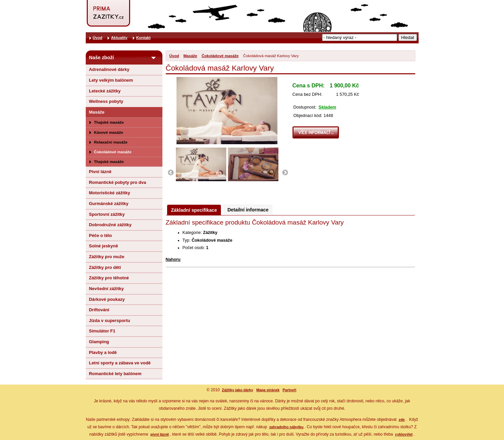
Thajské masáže (109, 122)
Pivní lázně (100, 172)
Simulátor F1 (102, 331)
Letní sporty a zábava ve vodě (120, 363)
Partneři (290, 390)
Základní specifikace (194, 210)
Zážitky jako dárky (238, 390)
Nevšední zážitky (107, 289)
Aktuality (119, 38)
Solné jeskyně (104, 246)
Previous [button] (171, 173)
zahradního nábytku (286, 427)
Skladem (327, 107)
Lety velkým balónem (111, 80)
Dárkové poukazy (107, 299)
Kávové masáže (109, 132)
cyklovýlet (404, 434)
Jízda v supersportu (110, 321)
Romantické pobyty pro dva (118, 182)
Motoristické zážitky (110, 193)
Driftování (99, 310)
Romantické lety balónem (115, 374)
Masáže (190, 56)
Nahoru (173, 259)
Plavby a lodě (103, 352)
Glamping (99, 342)
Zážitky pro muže (107, 257)
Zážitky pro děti (105, 267)
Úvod (174, 56)
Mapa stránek (268, 390)
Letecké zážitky (105, 91)
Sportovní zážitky (107, 214)
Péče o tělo (101, 235)
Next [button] (285, 173)
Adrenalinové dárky (109, 69)
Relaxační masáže (111, 142)
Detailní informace (248, 210)
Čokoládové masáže (220, 56)
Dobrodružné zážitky (110, 225)
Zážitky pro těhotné (109, 278)
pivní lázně (160, 434)
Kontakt (143, 38)
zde (402, 419)
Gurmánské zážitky (109, 204)
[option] (202, 164)
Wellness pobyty (106, 101)
